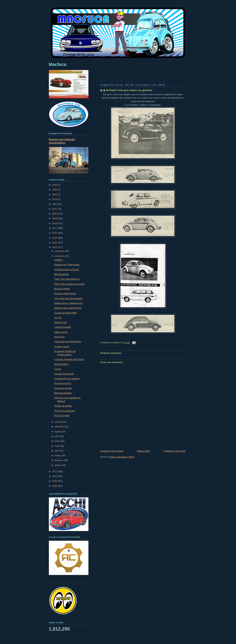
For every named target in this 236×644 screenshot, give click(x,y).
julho (57, 436)
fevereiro (59, 460)
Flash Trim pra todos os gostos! (131, 90)
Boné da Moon (61, 364)
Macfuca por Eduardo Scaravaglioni (62, 141)
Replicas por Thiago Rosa (67, 265)
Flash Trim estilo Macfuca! (67, 279)
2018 (55, 223)
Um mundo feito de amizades (68, 298)
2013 (55, 247)
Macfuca (58, 64)
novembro (60, 256)
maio (57, 446)
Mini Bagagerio (62, 274)
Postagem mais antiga (174, 451)
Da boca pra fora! (63, 383)
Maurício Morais (62, 289)
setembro (60, 427)
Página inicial (143, 451)
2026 (55, 185)
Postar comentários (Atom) (122, 457)
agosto (58, 432)
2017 (55, 228)
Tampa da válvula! (63, 388)
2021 (55, 209)
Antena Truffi (60, 322)
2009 (55, 486)
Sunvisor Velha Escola (65, 293)
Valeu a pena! (61, 332)
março (58, 455)
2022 (55, 204)
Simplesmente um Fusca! (67, 269)
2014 (55, 243)
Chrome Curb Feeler (64, 374)
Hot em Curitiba (62, 415)
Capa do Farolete (63, 327)
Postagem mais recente (112, 451)
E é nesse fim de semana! (67, 378)
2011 (55, 476)
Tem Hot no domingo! (65, 411)
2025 (55, 190)
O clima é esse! (62, 346)
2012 (55, 471)
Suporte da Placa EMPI (66, 313)
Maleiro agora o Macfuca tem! (69, 303)
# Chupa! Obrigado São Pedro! (69, 359)
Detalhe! (58, 260)
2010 (55, 481)
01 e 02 (58, 318)
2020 (55, 214)
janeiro (58, 465)
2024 (55, 194)
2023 (55, 199)
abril (57, 451)
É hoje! (58, 369)
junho (58, 441)
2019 (55, 218)
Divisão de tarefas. (63, 406)
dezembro (60, 251)
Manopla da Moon (63, 393)
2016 (55, 233)
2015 (55, 238)
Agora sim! (59, 337)
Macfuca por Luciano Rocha (68, 308)
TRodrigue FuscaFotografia (67, 341)
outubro (59, 422)
